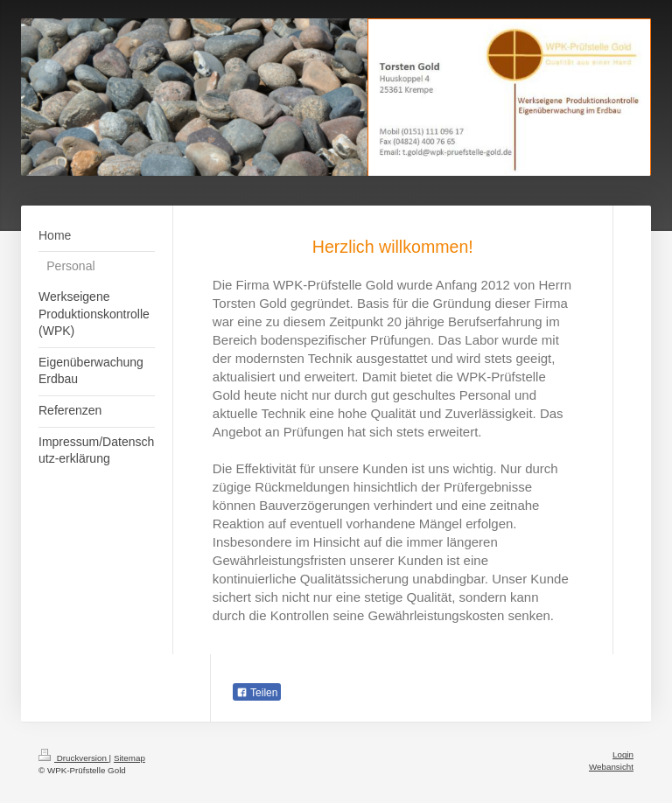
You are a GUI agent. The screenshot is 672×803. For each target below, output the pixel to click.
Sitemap (129, 758)
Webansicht (611, 767)
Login (623, 754)
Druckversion (74, 758)
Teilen (257, 693)
